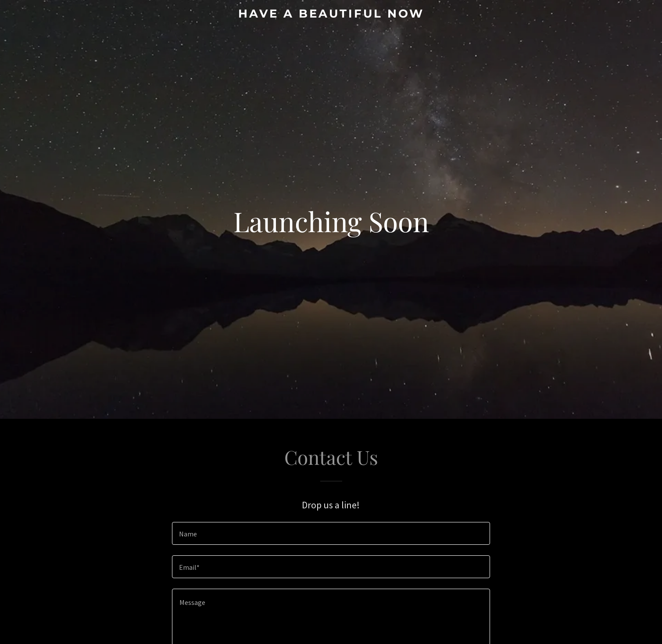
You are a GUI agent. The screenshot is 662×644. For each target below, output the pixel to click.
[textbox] (331, 533)
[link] (331, 15)
